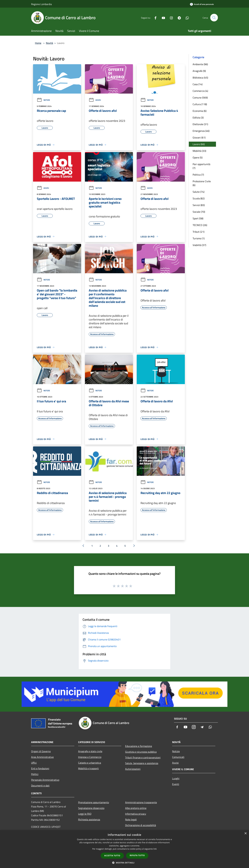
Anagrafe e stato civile (90, 751)
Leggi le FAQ (85, 814)
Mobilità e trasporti (88, 768)
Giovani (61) (199, 138)
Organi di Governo (41, 751)
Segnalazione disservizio (91, 808)
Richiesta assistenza (89, 819)
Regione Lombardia (41, 4)
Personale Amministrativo (45, 780)
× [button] (245, 834)
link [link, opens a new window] (155, 849)
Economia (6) (200, 111)
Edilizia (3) (198, 118)
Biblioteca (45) (200, 78)
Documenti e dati (40, 786)
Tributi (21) (199, 232)
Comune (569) (200, 98)
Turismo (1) (199, 238)
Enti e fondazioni (40, 768)
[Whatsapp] (186, 18)
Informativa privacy (136, 814)
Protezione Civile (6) (202, 183)
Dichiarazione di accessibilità (141, 825)
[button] (124, 863)
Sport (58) (198, 218)
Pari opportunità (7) (201, 166)
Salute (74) (199, 192)
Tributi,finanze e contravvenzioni (143, 757)
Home (38, 43)
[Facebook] (154, 18)
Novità (49, 43)
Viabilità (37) (199, 245)
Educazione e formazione (139, 746)
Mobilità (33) (199, 151)
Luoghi (176, 778)
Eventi (176, 784)
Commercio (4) (200, 91)
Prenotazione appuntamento (94, 802)
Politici (35, 774)
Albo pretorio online (136, 808)
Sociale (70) (199, 212)
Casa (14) (198, 84)
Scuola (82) (199, 198)
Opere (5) (198, 157)
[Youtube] (162, 18)
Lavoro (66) (199, 144)
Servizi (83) (199, 205)
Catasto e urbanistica (90, 763)
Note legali (131, 819)
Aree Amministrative (42, 757)
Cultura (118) (200, 104)
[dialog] (124, 849)
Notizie (43, 100)
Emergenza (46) (201, 131)
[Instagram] (170, 18)
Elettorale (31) (200, 124)
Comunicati (178, 757)
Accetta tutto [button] (112, 856)
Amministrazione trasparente (141, 802)
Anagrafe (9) (199, 71)
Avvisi (95, 100)
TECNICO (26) (200, 225)
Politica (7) (198, 175)
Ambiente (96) (200, 64)
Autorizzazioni (133, 769)
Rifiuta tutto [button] (137, 855)
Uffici (34, 763)
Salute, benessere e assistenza (142, 763)
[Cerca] (214, 18)
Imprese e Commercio (90, 757)
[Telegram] (178, 18)
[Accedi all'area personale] (202, 4)
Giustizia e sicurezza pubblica (141, 752)
